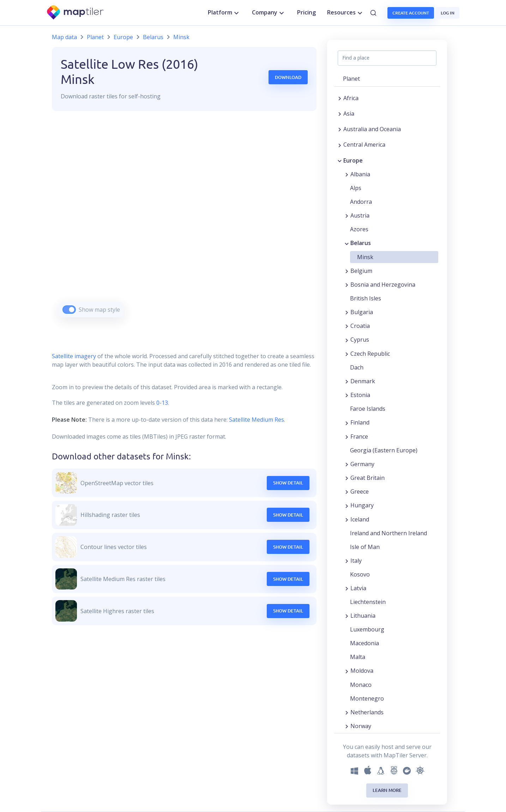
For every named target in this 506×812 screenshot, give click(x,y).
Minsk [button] (365, 257)
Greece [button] (360, 492)
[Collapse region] (340, 160)
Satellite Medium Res (257, 420)
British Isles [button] (366, 298)
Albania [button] (360, 174)
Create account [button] (411, 13)
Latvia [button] (358, 588)
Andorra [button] (361, 202)
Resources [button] (346, 13)
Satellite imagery (74, 356)
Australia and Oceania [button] (372, 129)
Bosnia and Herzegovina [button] (383, 285)
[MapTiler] (76, 13)
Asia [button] (349, 114)
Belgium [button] (361, 271)
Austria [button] (360, 215)
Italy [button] (356, 561)
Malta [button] (358, 657)
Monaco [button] (361, 685)
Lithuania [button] (363, 616)
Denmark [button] (363, 381)
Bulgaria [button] (362, 312)
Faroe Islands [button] (368, 409)
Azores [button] (359, 229)
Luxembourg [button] (367, 629)
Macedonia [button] (365, 643)
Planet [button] (351, 79)
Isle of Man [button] (365, 547)
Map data (64, 37)
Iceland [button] (360, 519)
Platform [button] (224, 13)
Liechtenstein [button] (368, 602)
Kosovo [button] (360, 574)
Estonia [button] (360, 395)
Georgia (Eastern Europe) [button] (384, 450)
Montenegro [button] (367, 698)
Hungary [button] (362, 505)
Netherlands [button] (367, 712)
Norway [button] (361, 726)
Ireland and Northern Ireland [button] (388, 533)
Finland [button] (360, 422)
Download (288, 77)
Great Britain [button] (368, 478)
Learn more (387, 790)
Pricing (306, 12)
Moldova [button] (362, 671)
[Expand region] (340, 98)
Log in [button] (448, 13)
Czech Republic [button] (370, 354)
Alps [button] (356, 188)
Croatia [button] (360, 326)
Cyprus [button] (360, 340)
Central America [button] (364, 145)
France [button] (359, 436)
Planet (95, 37)
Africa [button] (351, 98)
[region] (184, 223)
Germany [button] (362, 464)
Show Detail (288, 483)
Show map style (99, 310)
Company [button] (269, 13)
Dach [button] (357, 367)
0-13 (161, 403)
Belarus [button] (361, 243)
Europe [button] (353, 160)
